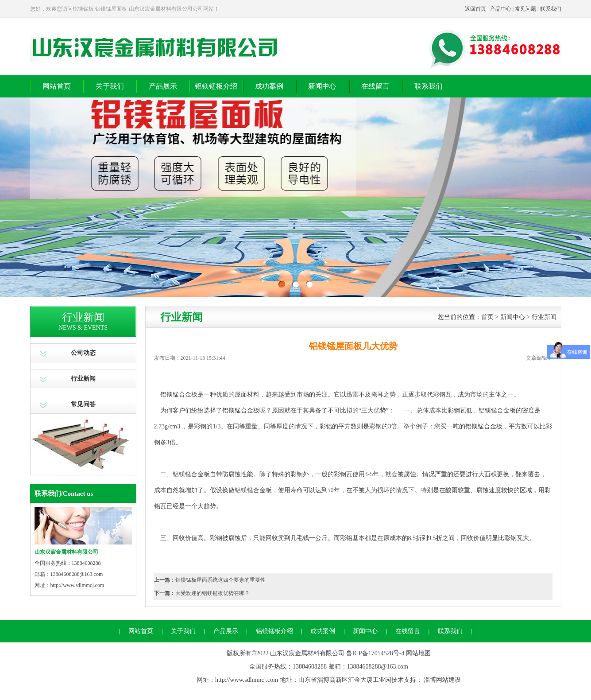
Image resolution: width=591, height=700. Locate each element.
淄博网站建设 (442, 680)
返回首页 (475, 9)
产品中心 (501, 9)
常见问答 (83, 404)
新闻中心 (322, 86)
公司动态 (83, 353)
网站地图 (418, 653)
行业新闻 (83, 379)
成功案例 (269, 86)
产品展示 (163, 86)
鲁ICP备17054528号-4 (375, 653)
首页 (487, 317)
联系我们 (551, 9)
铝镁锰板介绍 (216, 86)
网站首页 (57, 86)
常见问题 (525, 9)
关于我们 (110, 86)
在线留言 (375, 86)
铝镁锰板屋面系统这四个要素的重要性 (220, 580)
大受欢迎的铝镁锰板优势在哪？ (212, 593)
